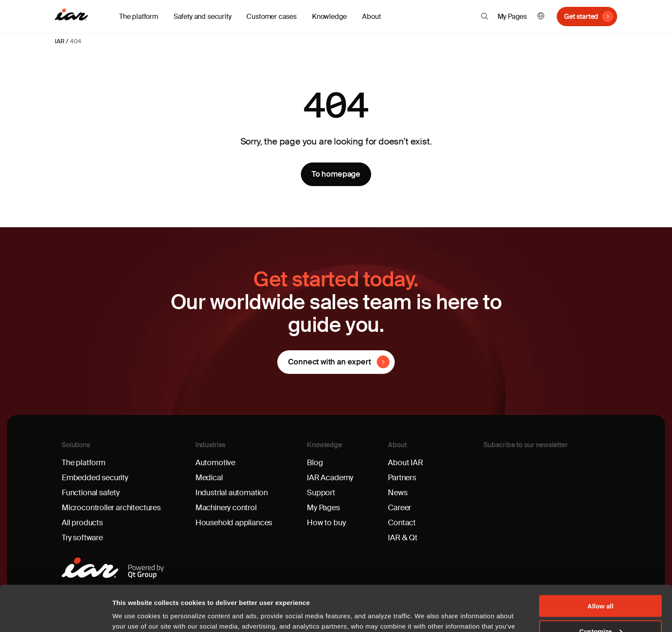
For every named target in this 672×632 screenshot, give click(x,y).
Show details (132, 615)
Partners (402, 478)
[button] (484, 16)
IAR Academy (330, 478)
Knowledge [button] (329, 17)
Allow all (601, 560)
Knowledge (324, 445)
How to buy (326, 523)
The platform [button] (139, 17)
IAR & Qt (403, 538)
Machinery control (226, 508)
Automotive (215, 463)
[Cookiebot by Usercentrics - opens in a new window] (55, 615)
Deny (601, 611)
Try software (82, 538)
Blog (315, 463)
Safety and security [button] (202, 17)
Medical (209, 478)
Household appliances (234, 523)
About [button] (371, 17)
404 (75, 41)
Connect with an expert (329, 362)
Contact (402, 523)
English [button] (541, 17)
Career (399, 508)
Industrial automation (232, 493)
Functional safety (91, 493)
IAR (60, 41)
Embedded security (95, 478)
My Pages (512, 17)
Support (321, 493)
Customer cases (271, 17)
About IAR (405, 463)
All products (82, 523)
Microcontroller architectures (111, 508)
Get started (581, 17)
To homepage (336, 174)
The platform (84, 463)
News (397, 493)
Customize (601, 585)
